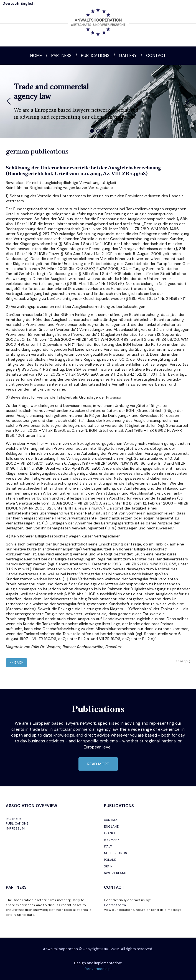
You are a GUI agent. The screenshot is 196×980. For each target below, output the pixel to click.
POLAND (110, 860)
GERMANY (112, 840)
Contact (156, 56)
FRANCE (110, 833)
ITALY (108, 846)
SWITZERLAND (115, 873)
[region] (98, 101)
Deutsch (11, 3)
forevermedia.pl (98, 969)
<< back (16, 662)
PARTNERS (14, 819)
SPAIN (108, 866)
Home (36, 56)
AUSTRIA (111, 820)
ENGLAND (112, 826)
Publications (95, 56)
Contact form (115, 905)
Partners (61, 56)
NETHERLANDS (116, 853)
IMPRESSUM (15, 828)
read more (98, 764)
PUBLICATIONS (17, 823)
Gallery (128, 56)
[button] (9, 101)
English (28, 3)
